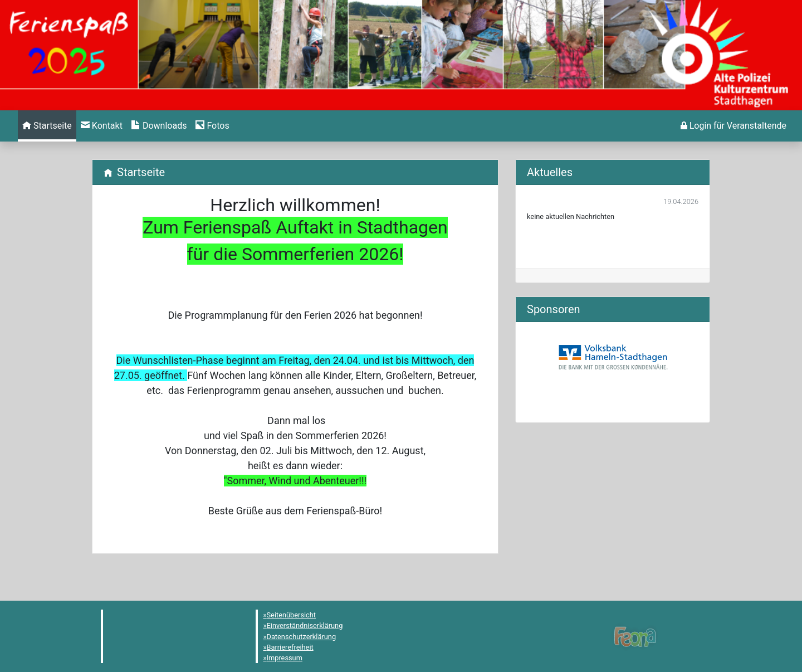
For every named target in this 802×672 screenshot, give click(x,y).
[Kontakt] (102, 126)
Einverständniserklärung (305, 625)
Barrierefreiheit (290, 647)
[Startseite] (47, 126)
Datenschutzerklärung (302, 637)
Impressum (285, 658)
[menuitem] (47, 126)
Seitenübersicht (292, 615)
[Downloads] (159, 126)
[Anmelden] (733, 126)
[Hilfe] (212, 126)
